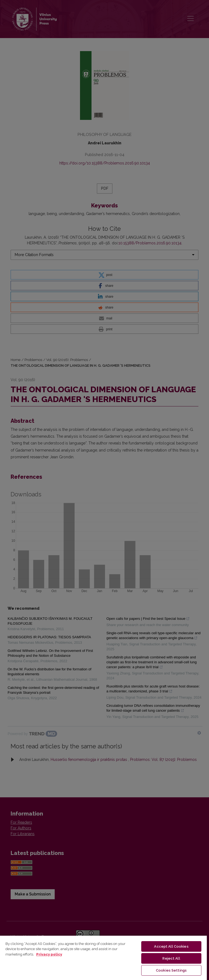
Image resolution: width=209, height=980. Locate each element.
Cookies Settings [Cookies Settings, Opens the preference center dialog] (171, 970)
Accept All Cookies (171, 946)
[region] (103, 958)
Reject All (171, 958)
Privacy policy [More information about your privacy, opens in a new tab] (49, 954)
